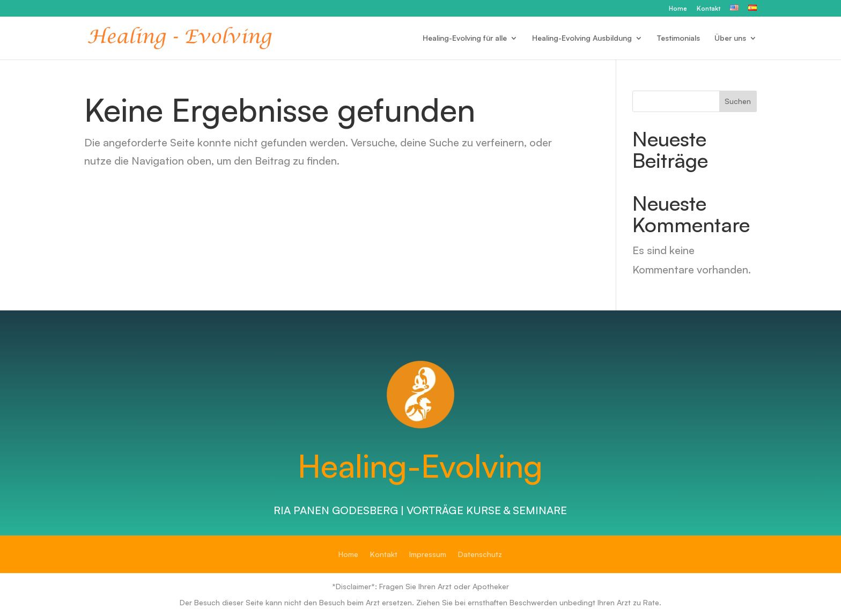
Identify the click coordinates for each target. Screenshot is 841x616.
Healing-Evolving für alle (465, 38)
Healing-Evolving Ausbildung (582, 38)
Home (678, 9)
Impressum (428, 555)
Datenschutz (480, 555)
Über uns (730, 38)
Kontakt (709, 9)
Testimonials (678, 38)
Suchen (738, 101)
